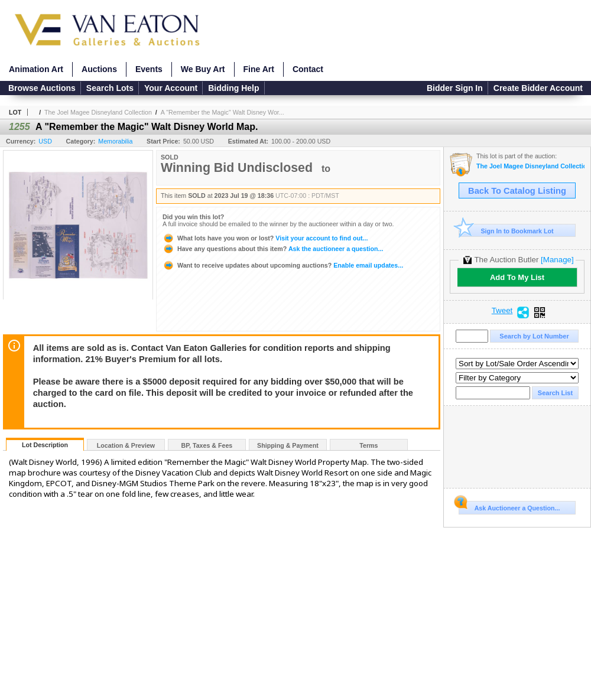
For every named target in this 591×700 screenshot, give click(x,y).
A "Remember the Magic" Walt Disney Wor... (223, 112)
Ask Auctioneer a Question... (509, 506)
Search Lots (110, 88)
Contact (308, 69)
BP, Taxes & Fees (207, 445)
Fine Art (259, 69)
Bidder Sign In (455, 88)
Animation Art (36, 69)
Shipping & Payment (288, 445)
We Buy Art (203, 69)
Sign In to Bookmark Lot (506, 231)
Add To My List (517, 277)
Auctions (99, 69)
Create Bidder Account (538, 88)
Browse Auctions (42, 88)
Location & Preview (126, 445)
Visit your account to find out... (265, 238)
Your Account (171, 88)
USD (45, 141)
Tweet (502, 311)
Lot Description (45, 445)
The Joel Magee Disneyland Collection (98, 112)
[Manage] (557, 260)
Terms (368, 445)
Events (149, 69)
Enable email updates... (283, 265)
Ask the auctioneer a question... (273, 249)
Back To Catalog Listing (517, 191)
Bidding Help (233, 88)
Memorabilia (115, 141)
